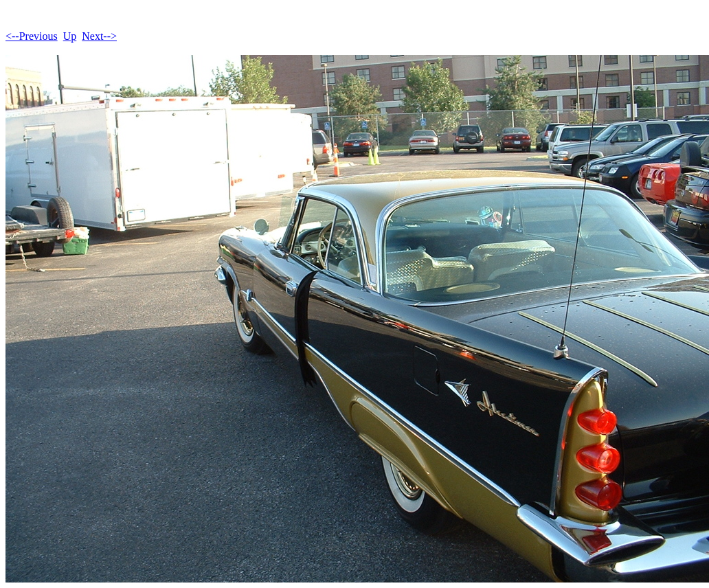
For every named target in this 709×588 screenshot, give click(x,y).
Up (70, 36)
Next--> (99, 36)
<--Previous (32, 36)
